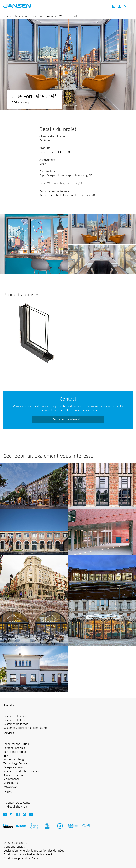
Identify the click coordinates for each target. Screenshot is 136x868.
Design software (14, 767)
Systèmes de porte (15, 716)
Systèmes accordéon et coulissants (25, 728)
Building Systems (21, 16)
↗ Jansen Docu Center (17, 803)
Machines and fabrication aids (22, 771)
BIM (6, 756)
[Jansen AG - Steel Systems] (34, 216)
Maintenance (11, 779)
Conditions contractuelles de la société (28, 855)
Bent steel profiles (15, 752)
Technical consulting (16, 744)
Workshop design (14, 760)
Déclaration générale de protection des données (34, 851)
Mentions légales (14, 847)
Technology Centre (15, 764)
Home (6, 16)
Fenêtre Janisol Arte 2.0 (55, 152)
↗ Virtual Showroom (16, 807)
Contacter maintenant (66, 420)
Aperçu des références (58, 16)
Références (38, 16)
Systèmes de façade (16, 724)
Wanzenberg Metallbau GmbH (58, 195)
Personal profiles (14, 748)
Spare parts (11, 783)
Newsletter (10, 787)
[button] (68, 706)
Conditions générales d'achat (21, 858)
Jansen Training (13, 775)
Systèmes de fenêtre (16, 720)
